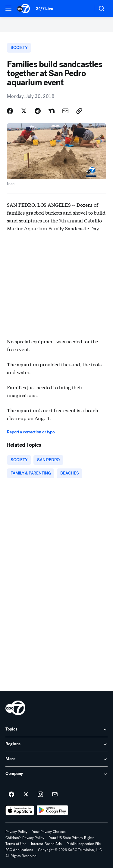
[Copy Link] (79, 111)
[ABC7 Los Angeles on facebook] (11, 795)
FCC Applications (19, 850)
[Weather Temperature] (83, 8)
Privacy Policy (16, 832)
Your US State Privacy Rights (72, 838)
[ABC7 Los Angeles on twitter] (26, 795)
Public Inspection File (84, 844)
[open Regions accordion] (56, 744)
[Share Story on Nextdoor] (52, 111)
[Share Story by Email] (65, 111)
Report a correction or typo (31, 432)
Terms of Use (16, 844)
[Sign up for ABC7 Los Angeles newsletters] (55, 795)
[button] (8, 8)
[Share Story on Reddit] (38, 111)
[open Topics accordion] (56, 730)
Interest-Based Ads (46, 844)
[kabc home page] (15, 708)
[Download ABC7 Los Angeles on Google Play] (53, 810)
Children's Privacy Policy (25, 838)
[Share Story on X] (24, 111)
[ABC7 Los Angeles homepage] (24, 8)
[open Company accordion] (56, 774)
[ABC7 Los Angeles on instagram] (40, 795)
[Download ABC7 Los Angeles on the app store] (20, 810)
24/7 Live (44, 9)
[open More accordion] (56, 759)
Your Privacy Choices (49, 832)
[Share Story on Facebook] (10, 111)
